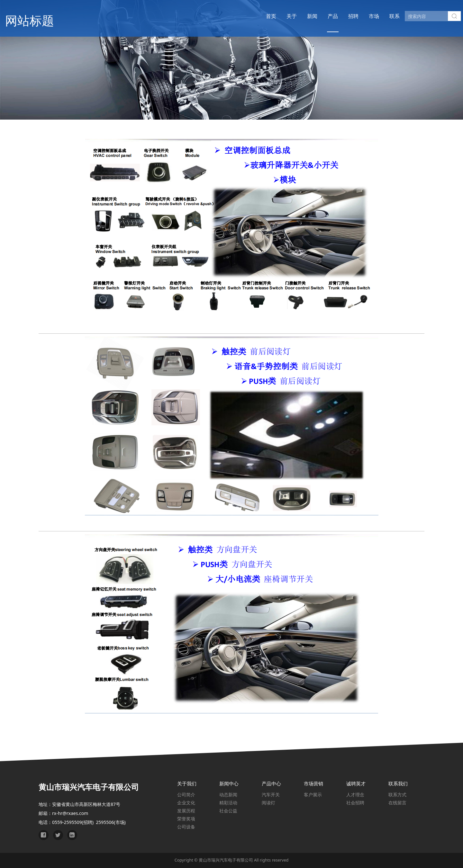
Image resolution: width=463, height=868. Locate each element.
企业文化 (186, 803)
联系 (383, 16)
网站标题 (38, 16)
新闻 (300, 16)
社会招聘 (355, 803)
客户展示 (313, 795)
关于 (280, 16)
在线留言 (397, 803)
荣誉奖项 (186, 819)
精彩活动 (228, 803)
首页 (259, 16)
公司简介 (186, 795)
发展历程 (186, 811)
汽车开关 (271, 795)
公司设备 (186, 827)
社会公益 (228, 811)
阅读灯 (268, 803)
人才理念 (355, 795)
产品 (321, 16)
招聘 (341, 16)
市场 (362, 16)
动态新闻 (228, 795)
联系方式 (397, 795)
